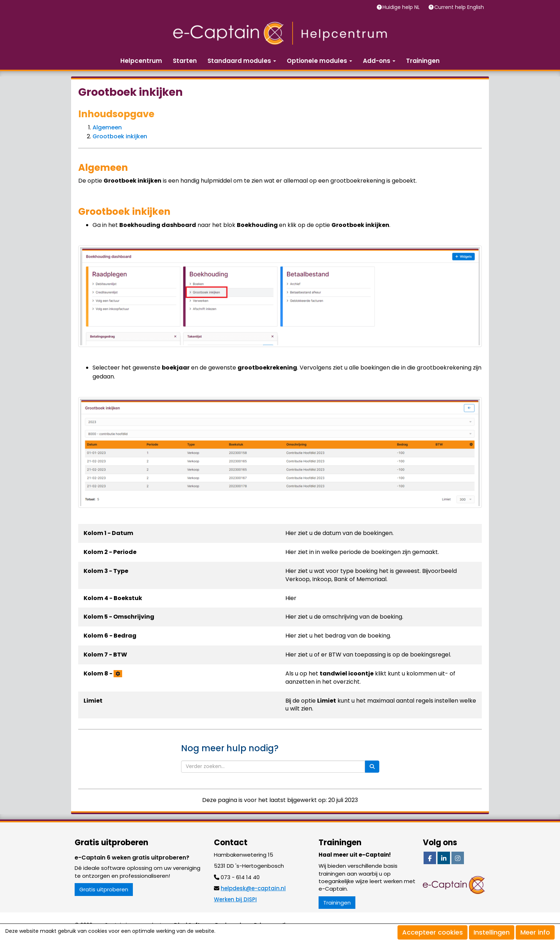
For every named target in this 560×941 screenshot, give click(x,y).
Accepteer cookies (432, 932)
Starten (185, 61)
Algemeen (107, 127)
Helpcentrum (141, 61)
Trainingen (423, 61)
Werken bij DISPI (235, 899)
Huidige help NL (402, 7)
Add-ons (379, 61)
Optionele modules (319, 61)
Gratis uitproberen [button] (104, 889)
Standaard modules (242, 61)
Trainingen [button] (337, 903)
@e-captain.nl (253, 888)
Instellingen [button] (492, 932)
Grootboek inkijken (120, 136)
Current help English (460, 7)
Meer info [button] (535, 932)
